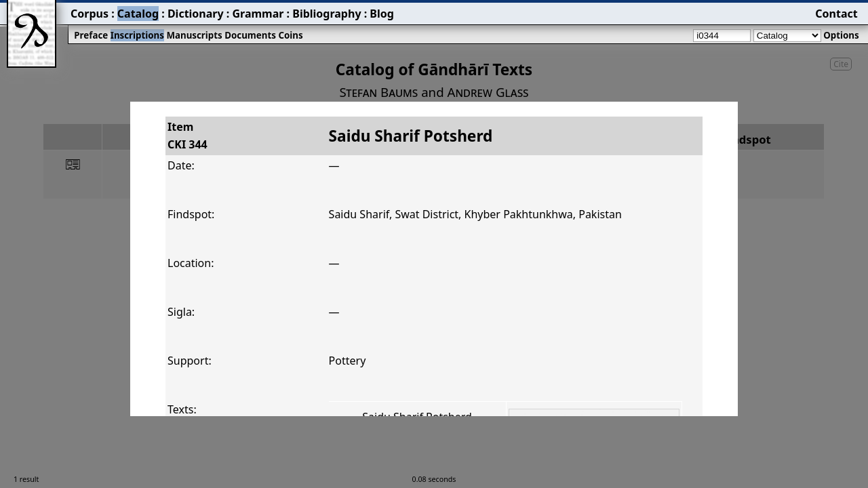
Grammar (258, 14)
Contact (836, 14)
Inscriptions (137, 35)
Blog (382, 14)
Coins (290, 35)
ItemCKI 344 (188, 136)
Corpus (90, 14)
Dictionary (196, 14)
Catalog (138, 14)
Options (841, 35)
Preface (91, 35)
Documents (250, 35)
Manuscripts (194, 35)
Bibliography (327, 14)
